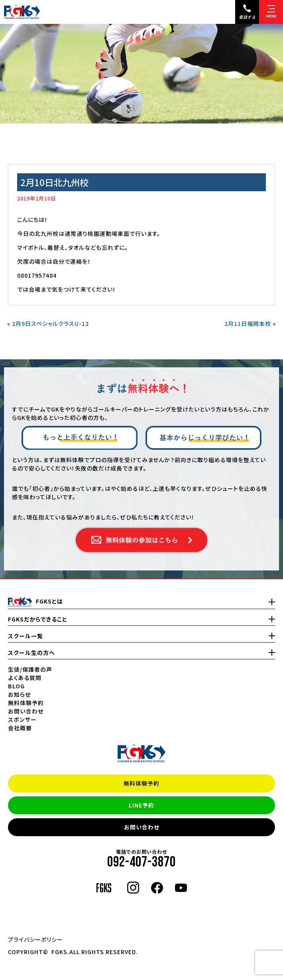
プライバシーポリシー (35, 939)
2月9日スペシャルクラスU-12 (50, 323)
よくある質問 (25, 678)
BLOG (16, 686)
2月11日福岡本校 (248, 323)
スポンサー (22, 719)
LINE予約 (141, 805)
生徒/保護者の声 (30, 669)
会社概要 (20, 728)
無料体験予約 (141, 783)
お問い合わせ (142, 827)
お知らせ (19, 694)
